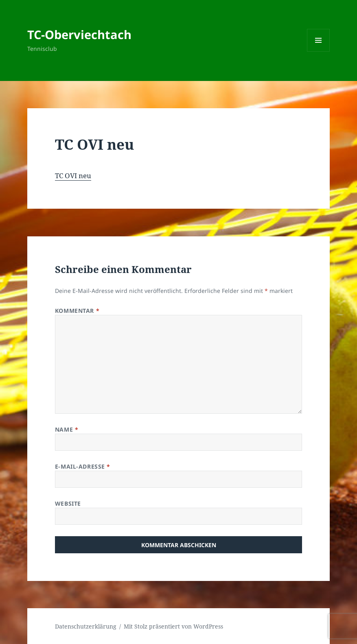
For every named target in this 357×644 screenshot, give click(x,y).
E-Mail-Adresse (83, 466)
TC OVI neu (73, 176)
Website (68, 503)
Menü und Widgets (319, 51)
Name (67, 429)
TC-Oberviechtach (79, 34)
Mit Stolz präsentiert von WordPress (173, 626)
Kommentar (77, 311)
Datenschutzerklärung (86, 626)
